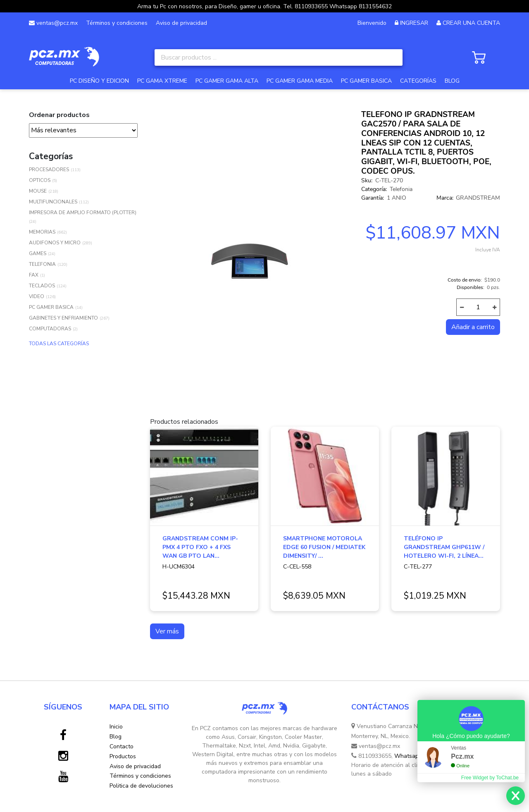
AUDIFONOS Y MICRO (55, 243)
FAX (34, 275)
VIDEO (37, 296)
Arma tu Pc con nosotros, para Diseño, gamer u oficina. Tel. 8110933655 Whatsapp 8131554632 (264, 6)
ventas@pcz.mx (53, 23)
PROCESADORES (49, 170)
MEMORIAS (42, 232)
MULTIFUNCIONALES (53, 202)
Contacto (122, 746)
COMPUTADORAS (50, 329)
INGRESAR (414, 23)
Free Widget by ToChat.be (490, 778)
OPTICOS (40, 180)
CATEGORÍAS (418, 81)
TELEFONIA (42, 264)
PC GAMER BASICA (366, 81)
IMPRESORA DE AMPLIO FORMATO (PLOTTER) (83, 213)
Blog (116, 737)
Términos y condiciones (117, 23)
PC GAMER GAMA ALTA (227, 81)
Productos (123, 756)
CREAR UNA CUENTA (471, 23)
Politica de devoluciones (141, 786)
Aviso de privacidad (181, 23)
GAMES (38, 253)
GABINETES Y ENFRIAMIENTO (63, 318)
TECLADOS (42, 286)
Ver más (167, 631)
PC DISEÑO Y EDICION (99, 81)
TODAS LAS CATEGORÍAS (59, 344)
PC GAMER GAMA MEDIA (300, 81)
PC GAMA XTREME (162, 81)
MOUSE (38, 191)
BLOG (452, 81)
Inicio (116, 727)
